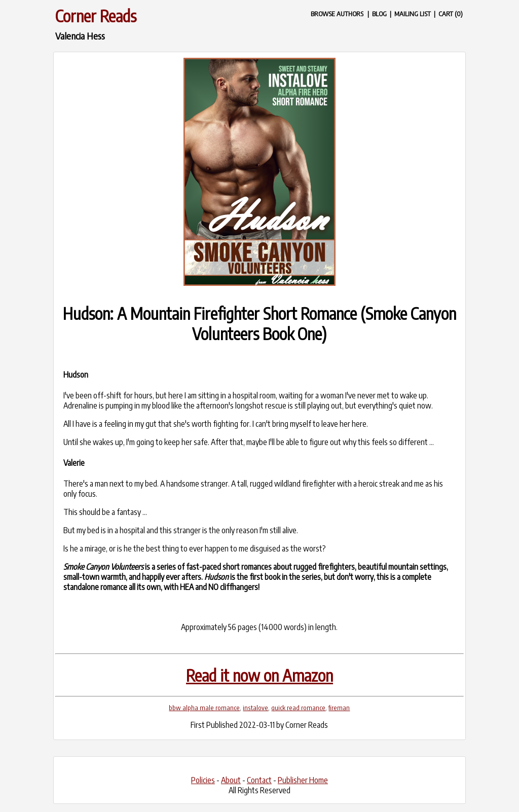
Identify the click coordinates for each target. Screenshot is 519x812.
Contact (259, 780)
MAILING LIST (413, 13)
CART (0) (451, 13)
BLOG (379, 13)
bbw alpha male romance (204, 708)
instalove (255, 708)
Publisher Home (303, 780)
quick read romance (298, 708)
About (231, 780)
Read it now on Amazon (259, 675)
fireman (339, 708)
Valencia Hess (80, 36)
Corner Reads (96, 16)
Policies (203, 780)
